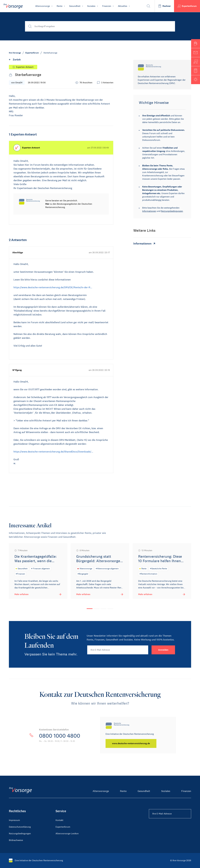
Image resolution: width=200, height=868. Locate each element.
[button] (196, 44)
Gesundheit (144, 791)
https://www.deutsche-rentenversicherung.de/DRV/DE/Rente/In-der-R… (53, 287)
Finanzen (186, 791)
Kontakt (59, 820)
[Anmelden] (163, 650)
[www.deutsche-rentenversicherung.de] (131, 743)
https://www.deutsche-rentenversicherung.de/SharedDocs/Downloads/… (53, 452)
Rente (123, 791)
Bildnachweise (16, 840)
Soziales (166, 791)
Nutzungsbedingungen (172, 211)
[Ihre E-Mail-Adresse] (118, 650)
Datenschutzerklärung (20, 827)
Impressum (14, 820)
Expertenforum (63, 827)
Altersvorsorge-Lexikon (67, 833)
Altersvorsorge (101, 791)
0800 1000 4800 (60, 736)
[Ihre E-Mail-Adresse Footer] (170, 814)
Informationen (149, 211)
